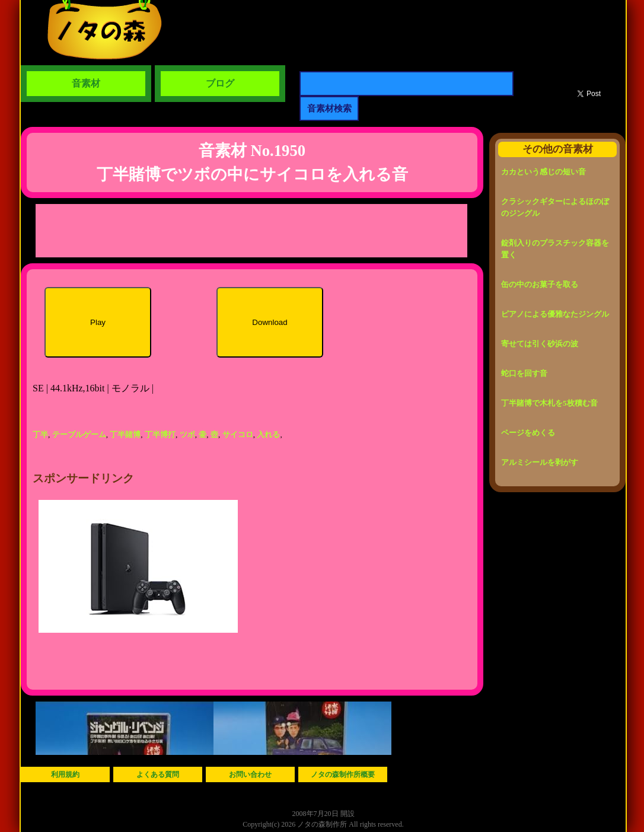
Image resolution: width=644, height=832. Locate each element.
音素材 (86, 83)
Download (270, 322)
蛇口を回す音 (524, 373)
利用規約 (65, 774)
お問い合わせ (250, 774)
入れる (268, 434)
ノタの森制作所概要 (343, 774)
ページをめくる (528, 433)
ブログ (220, 83)
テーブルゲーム (79, 434)
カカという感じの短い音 (543, 172)
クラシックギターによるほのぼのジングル (555, 207)
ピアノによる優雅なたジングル (555, 314)
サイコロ (238, 434)
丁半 (40, 434)
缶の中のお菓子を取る (540, 284)
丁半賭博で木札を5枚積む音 (549, 403)
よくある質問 (158, 774)
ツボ (187, 434)
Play (98, 322)
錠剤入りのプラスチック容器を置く (555, 249)
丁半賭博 (125, 434)
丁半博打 (160, 434)
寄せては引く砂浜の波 (540, 344)
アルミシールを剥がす (540, 462)
